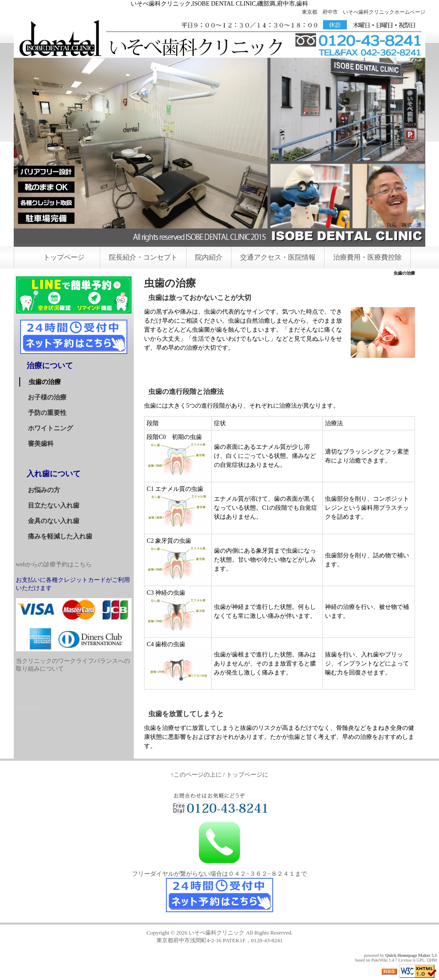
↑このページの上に (196, 775)
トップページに (247, 775)
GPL (421, 960)
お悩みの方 (44, 490)
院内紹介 (209, 257)
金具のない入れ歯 (54, 521)
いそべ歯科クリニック (216, 933)
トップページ (64, 257)
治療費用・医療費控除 (367, 257)
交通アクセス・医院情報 (278, 257)
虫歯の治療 (45, 382)
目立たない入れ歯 (54, 505)
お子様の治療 (47, 397)
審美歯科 (41, 444)
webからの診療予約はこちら (54, 564)
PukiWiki (379, 960)
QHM (432, 960)
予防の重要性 (47, 413)
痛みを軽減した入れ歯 (60, 536)
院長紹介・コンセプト (143, 257)
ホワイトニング (50, 428)
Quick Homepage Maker (408, 955)
